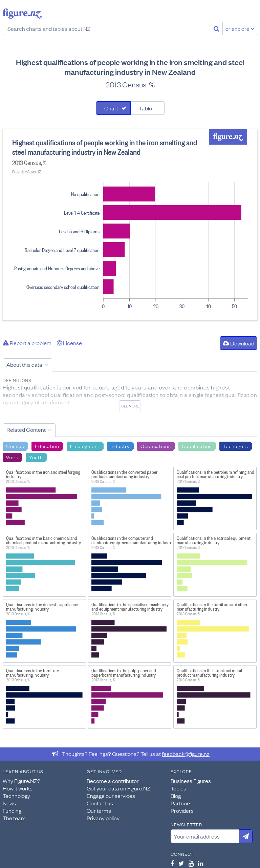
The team (14, 818)
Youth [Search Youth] (36, 457)
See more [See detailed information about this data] (130, 406)
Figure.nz (22, 14)
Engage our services (111, 796)
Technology (16, 796)
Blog (176, 796)
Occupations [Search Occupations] (156, 446)
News (9, 803)
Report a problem (27, 343)
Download (239, 343)
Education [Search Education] (47, 446)
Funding (12, 810)
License (69, 343)
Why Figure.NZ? (21, 781)
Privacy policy (103, 818)
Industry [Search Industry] (120, 446)
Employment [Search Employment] (85, 446)
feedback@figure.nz (186, 754)
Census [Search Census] (15, 446)
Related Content (26, 429)
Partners (181, 803)
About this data (24, 364)
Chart (111, 108)
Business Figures (191, 781)
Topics (178, 788)
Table (145, 108)
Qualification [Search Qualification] (197, 446)
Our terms (99, 810)
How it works (18, 788)
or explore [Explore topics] (240, 28)
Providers (182, 810)
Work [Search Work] (12, 457)
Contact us (100, 803)
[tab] (113, 108)
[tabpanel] (130, 225)
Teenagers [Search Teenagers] (235, 446)
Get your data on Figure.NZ (118, 788)
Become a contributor (113, 781)
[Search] (216, 28)
